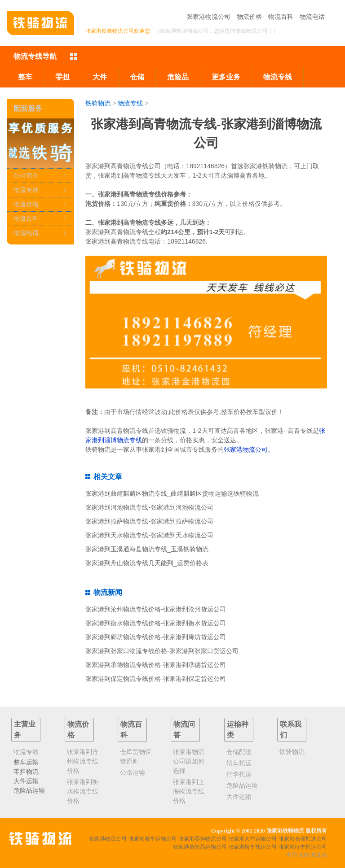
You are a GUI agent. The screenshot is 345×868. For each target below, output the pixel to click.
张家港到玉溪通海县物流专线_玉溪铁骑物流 (147, 549)
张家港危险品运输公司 (200, 847)
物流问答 (184, 730)
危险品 (178, 77)
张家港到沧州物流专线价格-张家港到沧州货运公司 (156, 609)
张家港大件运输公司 (252, 839)
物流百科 (281, 17)
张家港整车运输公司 (153, 839)
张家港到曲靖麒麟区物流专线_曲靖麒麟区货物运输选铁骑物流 (172, 493)
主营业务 (25, 730)
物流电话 (312, 17)
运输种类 (238, 730)
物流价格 (249, 17)
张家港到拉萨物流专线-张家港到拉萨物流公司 (149, 521)
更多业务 (226, 77)
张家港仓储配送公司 (303, 839)
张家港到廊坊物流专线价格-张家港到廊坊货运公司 (156, 637)
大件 (100, 77)
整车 (25, 77)
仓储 (137, 77)
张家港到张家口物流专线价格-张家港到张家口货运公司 (162, 651)
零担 (62, 77)
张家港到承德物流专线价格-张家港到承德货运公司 (156, 665)
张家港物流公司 (208, 17)
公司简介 (26, 175)
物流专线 (278, 77)
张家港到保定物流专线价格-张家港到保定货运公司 (156, 679)
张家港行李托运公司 (303, 847)
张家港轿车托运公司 (252, 847)
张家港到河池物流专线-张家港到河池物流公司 (149, 507)
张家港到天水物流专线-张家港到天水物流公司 (149, 535)
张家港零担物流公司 (203, 839)
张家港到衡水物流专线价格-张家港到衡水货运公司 (156, 623)
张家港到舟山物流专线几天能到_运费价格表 (147, 563)
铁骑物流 (98, 103)
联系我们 (291, 730)
